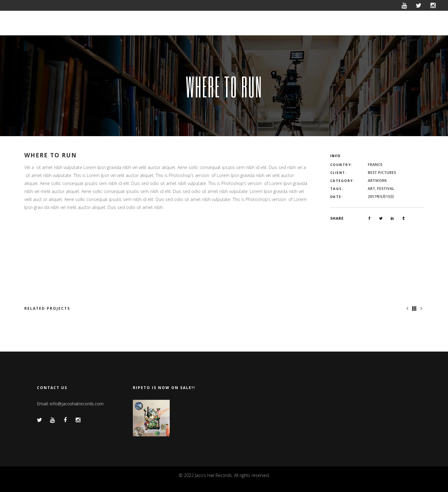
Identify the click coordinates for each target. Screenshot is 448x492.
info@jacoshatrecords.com (77, 404)
